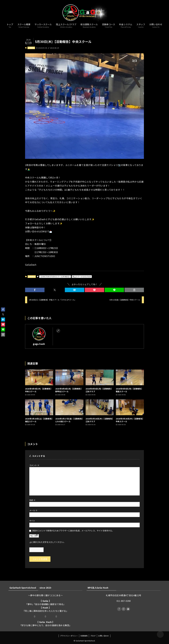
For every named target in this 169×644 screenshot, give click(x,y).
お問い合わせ (104, 636)
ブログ (93, 636)
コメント (34, 465)
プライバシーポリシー (69, 636)
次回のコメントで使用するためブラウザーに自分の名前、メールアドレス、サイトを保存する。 (73, 531)
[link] (58, 331)
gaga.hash (39, 344)
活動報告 (31, 48)
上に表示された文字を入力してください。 (47, 542)
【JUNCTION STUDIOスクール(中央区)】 (55, 277)
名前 (32, 500)
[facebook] (119, 609)
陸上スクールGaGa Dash (82, 277)
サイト (32, 521)
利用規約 (84, 636)
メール (33, 510)
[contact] (128, 609)
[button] (35, 290)
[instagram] (124, 609)
